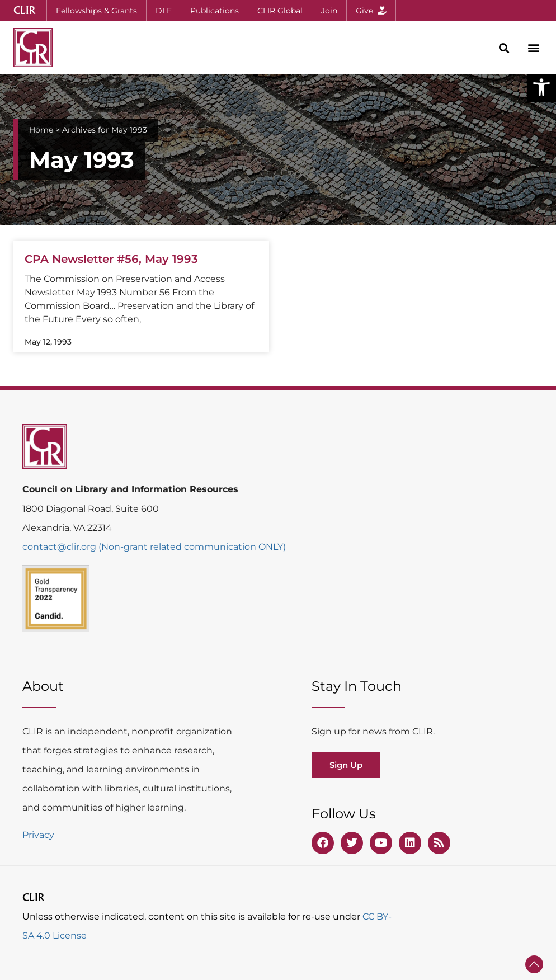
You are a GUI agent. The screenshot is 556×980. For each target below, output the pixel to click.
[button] (541, 87)
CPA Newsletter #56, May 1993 (111, 259)
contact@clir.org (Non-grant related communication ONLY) (154, 547)
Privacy (38, 835)
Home (41, 130)
